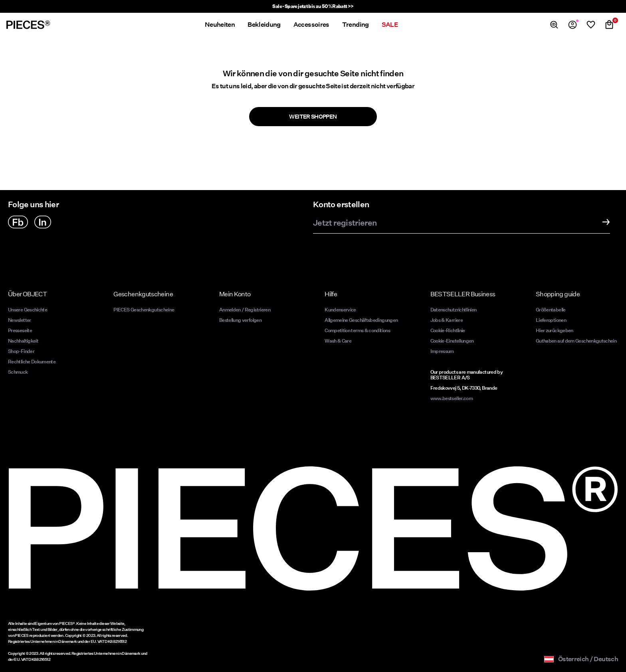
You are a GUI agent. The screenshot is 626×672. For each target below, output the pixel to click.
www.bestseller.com (452, 398)
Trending (356, 25)
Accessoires (311, 25)
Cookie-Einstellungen (452, 341)
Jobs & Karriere (447, 320)
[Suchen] (554, 25)
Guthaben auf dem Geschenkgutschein (576, 341)
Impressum (442, 351)
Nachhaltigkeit (23, 341)
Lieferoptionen (551, 320)
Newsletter (20, 320)
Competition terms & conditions (357, 330)
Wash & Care (338, 341)
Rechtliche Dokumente (32, 362)
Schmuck (18, 372)
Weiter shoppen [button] (313, 117)
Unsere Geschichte (28, 310)
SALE (390, 25)
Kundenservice (340, 310)
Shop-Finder (21, 351)
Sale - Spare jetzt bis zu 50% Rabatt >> (313, 6)
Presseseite (20, 330)
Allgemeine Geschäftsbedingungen (361, 320)
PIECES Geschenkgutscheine (144, 310)
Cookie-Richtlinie (448, 330)
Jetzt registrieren (345, 223)
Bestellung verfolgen (240, 320)
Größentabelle (551, 310)
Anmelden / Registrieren (245, 310)
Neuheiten (220, 25)
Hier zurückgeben (555, 330)
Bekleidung (264, 25)
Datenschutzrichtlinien (454, 310)
